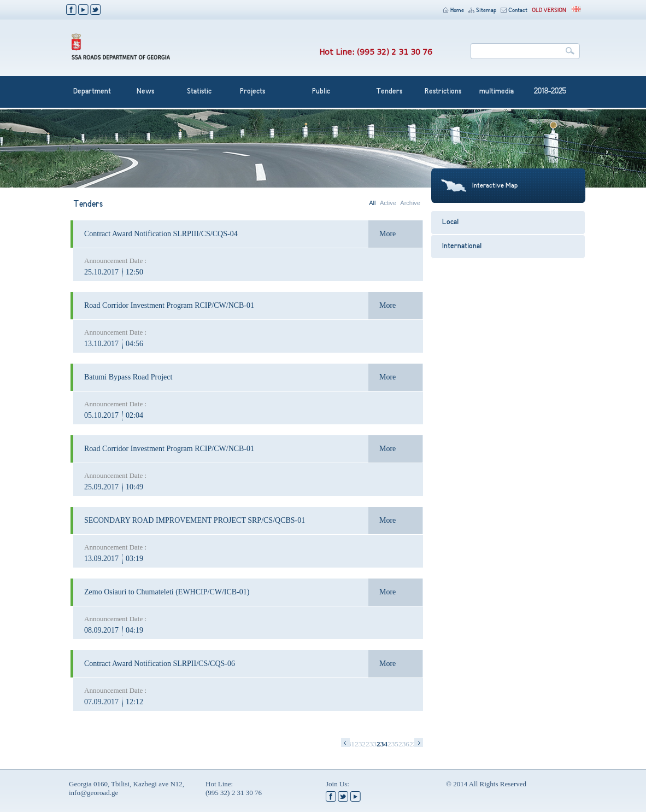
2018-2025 (550, 92)
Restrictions (443, 92)
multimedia (497, 92)
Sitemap (482, 11)
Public (321, 92)
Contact (514, 11)
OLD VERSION (549, 11)
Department (92, 92)
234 (382, 744)
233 (371, 744)
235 (393, 744)
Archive (410, 203)
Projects (252, 92)
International (462, 247)
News (145, 92)
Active (388, 203)
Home (453, 11)
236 (404, 744)
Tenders (389, 92)
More (387, 234)
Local (450, 223)
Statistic (199, 92)
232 (360, 744)
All (372, 203)
